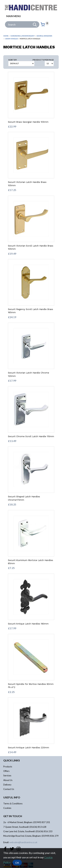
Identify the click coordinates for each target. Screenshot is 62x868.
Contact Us (9, 789)
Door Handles (12, 39)
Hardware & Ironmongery (23, 36)
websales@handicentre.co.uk (23, 842)
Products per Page (43, 60)
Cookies (7, 808)
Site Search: (5, 21)
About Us (8, 780)
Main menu (14, 16)
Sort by (13, 60)
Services (7, 775)
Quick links (12, 760)
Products (8, 767)
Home (6, 36)
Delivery (7, 785)
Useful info (12, 797)
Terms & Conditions (13, 804)
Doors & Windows (44, 36)
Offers (6, 771)
